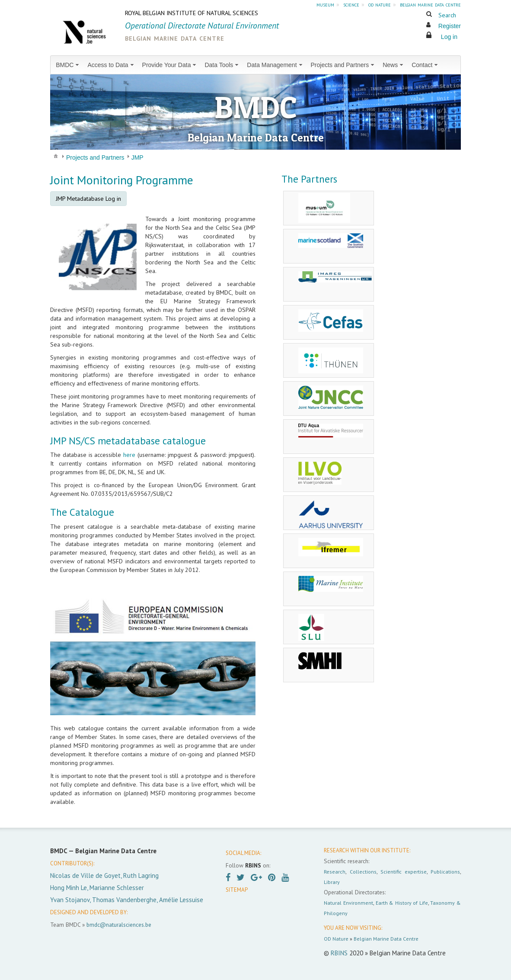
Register (450, 26)
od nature (380, 4)
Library (332, 882)
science (351, 4)
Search (447, 15)
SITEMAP (237, 890)
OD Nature (336, 939)
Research (335, 872)
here (129, 455)
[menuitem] (68, 65)
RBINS (339, 953)
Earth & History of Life (402, 903)
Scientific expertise (404, 872)
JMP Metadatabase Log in (88, 199)
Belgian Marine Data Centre (386, 939)
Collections (363, 872)
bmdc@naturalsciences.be (119, 925)
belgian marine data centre (430, 4)
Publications (445, 872)
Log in (449, 37)
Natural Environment (348, 903)
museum (325, 4)
